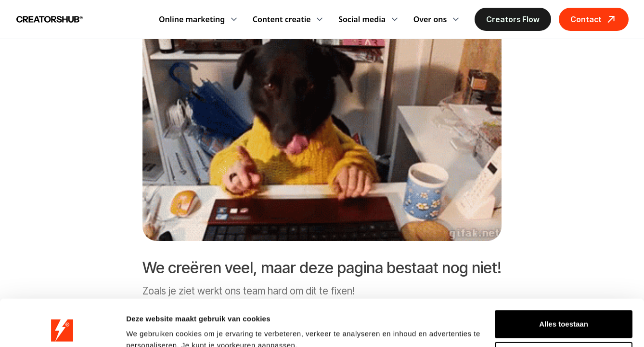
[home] (50, 19)
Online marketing (192, 19)
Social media (362, 19)
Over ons (430, 19)
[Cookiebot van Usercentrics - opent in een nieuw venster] (62, 328)
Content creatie (282, 19)
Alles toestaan (564, 280)
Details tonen (149, 328)
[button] (198, 19)
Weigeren (563, 312)
